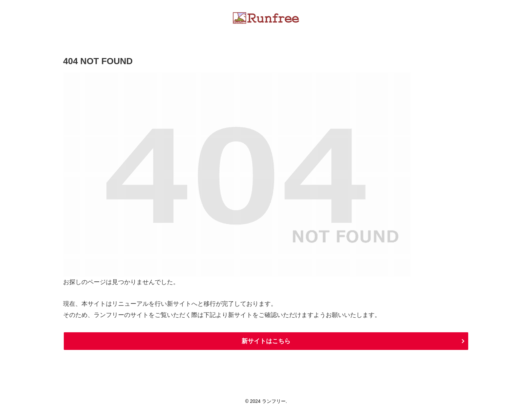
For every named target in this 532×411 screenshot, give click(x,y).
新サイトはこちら (266, 341)
